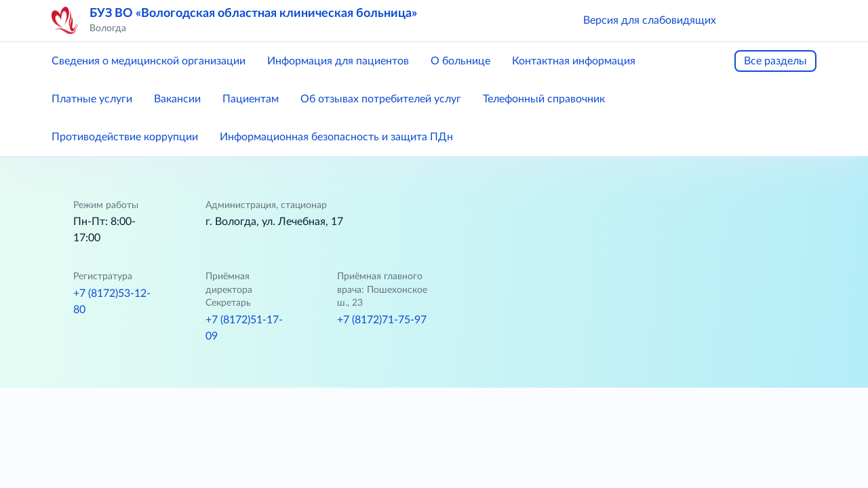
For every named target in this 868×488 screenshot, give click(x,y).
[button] (746, 20)
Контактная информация (574, 61)
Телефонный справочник (544, 99)
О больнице (460, 61)
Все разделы (775, 61)
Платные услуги (92, 99)
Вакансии (177, 99)
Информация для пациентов (338, 61)
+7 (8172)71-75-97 (382, 320)
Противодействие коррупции (125, 137)
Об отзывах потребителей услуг (381, 99)
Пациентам (251, 99)
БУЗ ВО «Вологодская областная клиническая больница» (253, 14)
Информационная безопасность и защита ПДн (336, 137)
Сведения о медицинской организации (149, 61)
